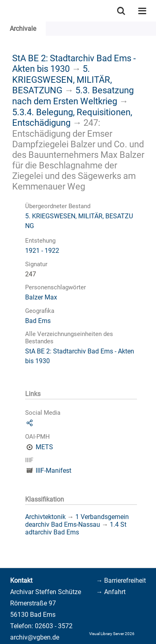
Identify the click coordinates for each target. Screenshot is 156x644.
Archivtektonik (45, 517)
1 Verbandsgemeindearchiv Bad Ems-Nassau (77, 521)
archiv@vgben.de (35, 637)
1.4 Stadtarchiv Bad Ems (76, 528)
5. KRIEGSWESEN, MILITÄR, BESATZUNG (62, 79)
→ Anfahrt (111, 592)
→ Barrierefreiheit (121, 580)
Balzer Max (41, 297)
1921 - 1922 (42, 251)
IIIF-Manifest (53, 471)
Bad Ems (38, 321)
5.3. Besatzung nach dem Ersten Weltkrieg (73, 96)
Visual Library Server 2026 (112, 634)
